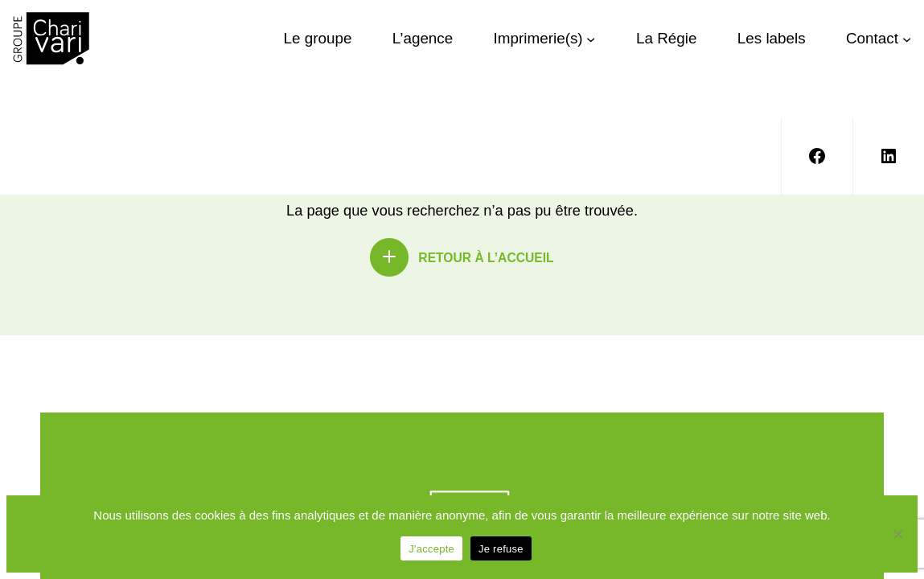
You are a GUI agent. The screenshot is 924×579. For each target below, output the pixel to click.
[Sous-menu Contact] (907, 38)
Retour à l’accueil (486, 258)
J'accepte (431, 549)
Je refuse (501, 549)
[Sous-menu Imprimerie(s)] (591, 38)
